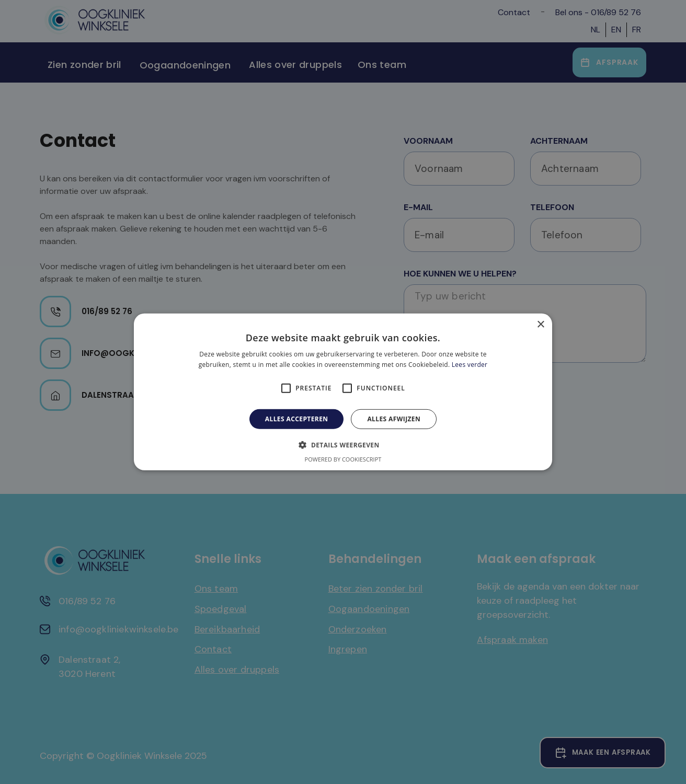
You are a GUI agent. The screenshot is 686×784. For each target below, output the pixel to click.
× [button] (540, 325)
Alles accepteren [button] (297, 419)
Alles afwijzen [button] (394, 419)
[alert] (343, 392)
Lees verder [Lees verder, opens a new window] (470, 365)
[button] (343, 445)
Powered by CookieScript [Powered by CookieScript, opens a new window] (343, 459)
